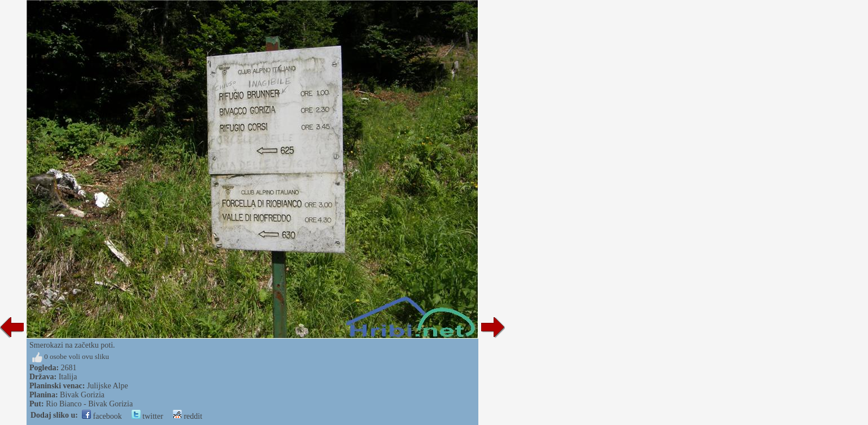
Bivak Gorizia (82, 395)
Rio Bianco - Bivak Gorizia (89, 404)
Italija (68, 377)
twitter (147, 416)
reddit (187, 416)
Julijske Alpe (108, 386)
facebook (102, 416)
